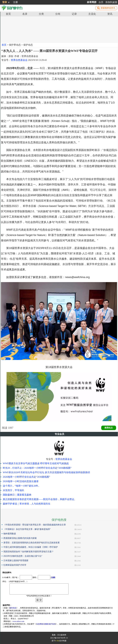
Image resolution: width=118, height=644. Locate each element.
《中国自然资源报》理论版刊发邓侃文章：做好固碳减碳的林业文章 (35, 525)
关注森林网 (62, 635)
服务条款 (13, 608)
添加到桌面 (111, 2)
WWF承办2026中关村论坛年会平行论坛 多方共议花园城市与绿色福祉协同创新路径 (46, 472)
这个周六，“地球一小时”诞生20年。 (22, 486)
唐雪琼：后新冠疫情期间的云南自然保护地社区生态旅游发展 (32, 543)
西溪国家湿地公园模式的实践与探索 (20, 538)
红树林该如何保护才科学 (15, 565)
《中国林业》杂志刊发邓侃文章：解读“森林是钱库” (27, 529)
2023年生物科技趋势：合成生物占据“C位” (23, 556)
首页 (4, 45)
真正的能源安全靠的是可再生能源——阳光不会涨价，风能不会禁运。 (40, 499)
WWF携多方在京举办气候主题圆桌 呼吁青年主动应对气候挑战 (36, 463)
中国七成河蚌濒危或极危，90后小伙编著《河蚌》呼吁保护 (31, 547)
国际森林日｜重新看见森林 (17, 495)
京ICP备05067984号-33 (59, 638)
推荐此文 (109, 428)
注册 (15, 2)
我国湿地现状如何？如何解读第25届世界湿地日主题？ (29, 552)
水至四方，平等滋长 (14, 490)
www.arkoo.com (18, 621)
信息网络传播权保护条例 (46, 624)
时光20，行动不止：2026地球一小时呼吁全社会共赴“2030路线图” (37, 468)
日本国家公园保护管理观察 (16, 560)
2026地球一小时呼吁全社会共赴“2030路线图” (26, 477)
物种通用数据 (10, 534)
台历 (101, 2)
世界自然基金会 (19, 60)
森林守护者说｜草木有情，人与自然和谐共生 (27, 504)
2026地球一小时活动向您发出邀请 (21, 481)
